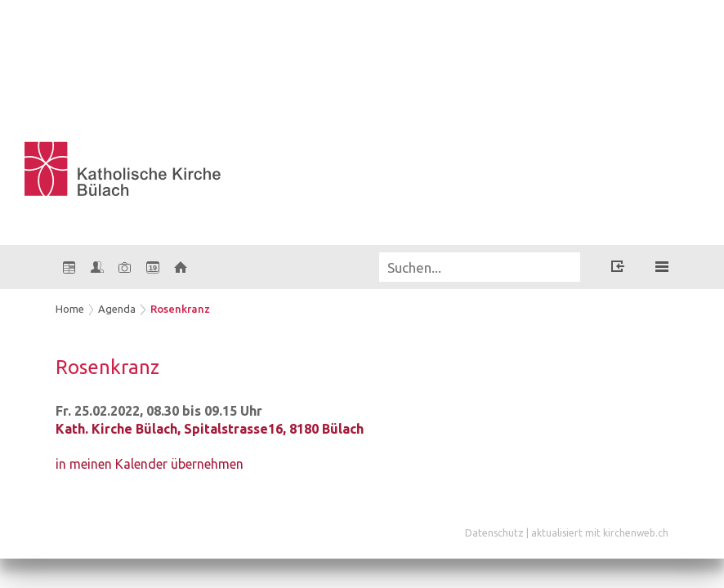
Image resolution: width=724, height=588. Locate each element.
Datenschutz (494, 533)
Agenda (117, 309)
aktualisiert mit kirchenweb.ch (600, 533)
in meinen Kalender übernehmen (150, 464)
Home (70, 309)
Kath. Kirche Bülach (210, 429)
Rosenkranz (180, 309)
